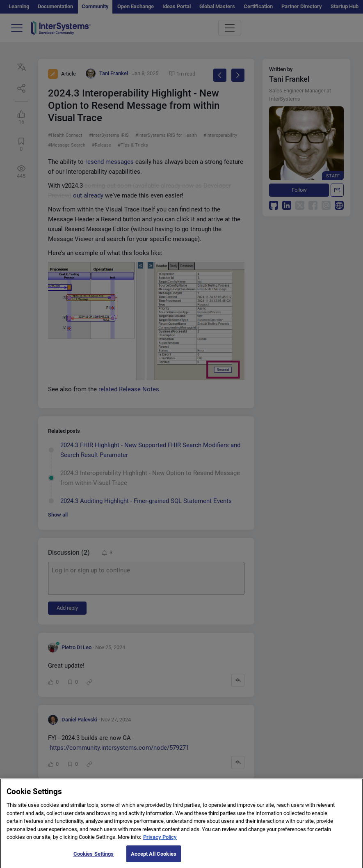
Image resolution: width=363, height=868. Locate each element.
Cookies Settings (94, 858)
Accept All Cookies (154, 858)
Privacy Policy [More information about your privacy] (160, 842)
